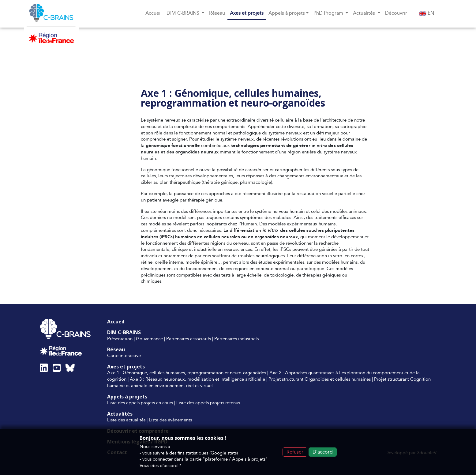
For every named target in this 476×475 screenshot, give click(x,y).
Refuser (295, 452)
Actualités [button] (365, 13)
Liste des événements (170, 420)
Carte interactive (124, 355)
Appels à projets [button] (287, 13)
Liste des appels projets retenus (208, 403)
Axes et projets (247, 13)
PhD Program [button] (329, 13)
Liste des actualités (126, 420)
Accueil (154, 13)
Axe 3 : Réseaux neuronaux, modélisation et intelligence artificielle (197, 379)
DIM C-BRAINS (124, 332)
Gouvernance (149, 339)
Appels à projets (127, 397)
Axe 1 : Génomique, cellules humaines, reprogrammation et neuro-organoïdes (187, 373)
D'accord (323, 452)
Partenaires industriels (236, 339)
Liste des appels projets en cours (140, 403)
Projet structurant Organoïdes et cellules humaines (320, 379)
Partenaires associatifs (189, 339)
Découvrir (396, 13)
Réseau (217, 13)
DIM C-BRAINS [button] (184, 13)
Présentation (120, 339)
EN (427, 13)
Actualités (120, 414)
